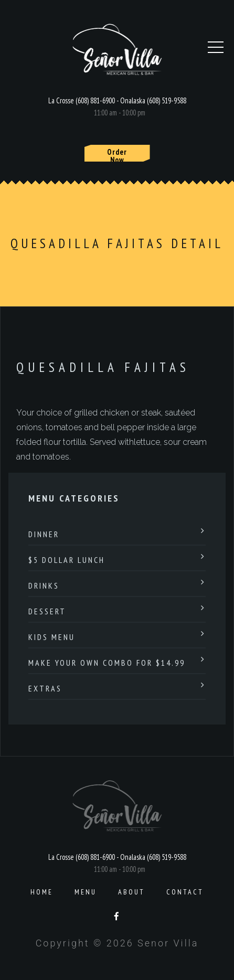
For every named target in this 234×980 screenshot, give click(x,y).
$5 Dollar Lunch (67, 560)
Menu (86, 892)
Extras (45, 688)
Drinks (44, 585)
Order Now (117, 154)
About (131, 892)
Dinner (44, 534)
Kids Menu (52, 637)
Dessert (47, 611)
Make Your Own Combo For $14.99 (107, 663)
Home (42, 892)
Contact (185, 892)
